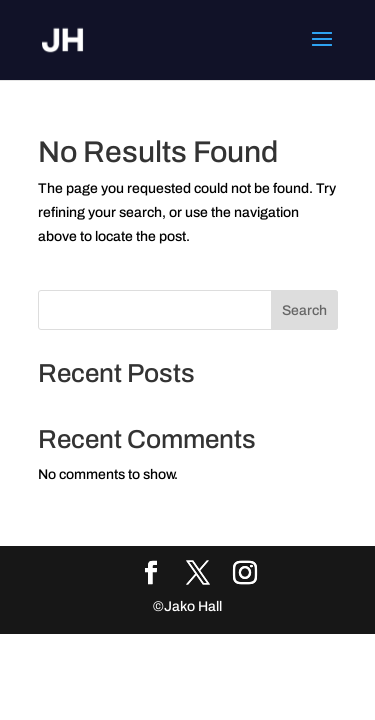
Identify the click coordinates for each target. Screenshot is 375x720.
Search (304, 310)
